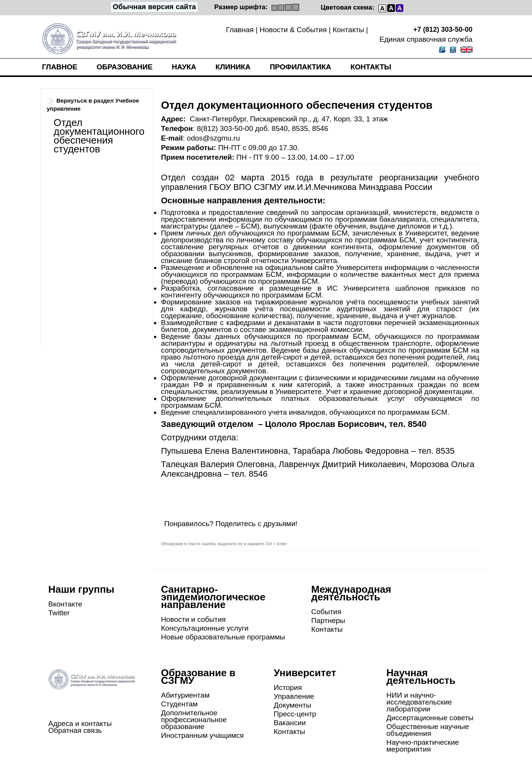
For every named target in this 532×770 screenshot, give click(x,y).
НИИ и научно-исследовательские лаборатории (419, 702)
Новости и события (193, 619)
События (326, 612)
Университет (305, 673)
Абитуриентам (185, 695)
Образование (124, 67)
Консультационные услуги (205, 628)
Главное (60, 67)
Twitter (59, 613)
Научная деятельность (421, 677)
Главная (240, 30)
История (288, 687)
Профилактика (300, 67)
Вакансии (290, 723)
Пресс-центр (295, 714)
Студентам (179, 704)
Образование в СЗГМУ (198, 677)
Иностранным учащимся (202, 735)
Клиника (233, 67)
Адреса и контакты (80, 723)
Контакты (348, 30)
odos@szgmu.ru (214, 138)
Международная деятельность (351, 593)
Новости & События (293, 30)
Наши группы (81, 589)
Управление (294, 696)
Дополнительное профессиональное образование (194, 720)
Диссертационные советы (430, 718)
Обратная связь (75, 730)
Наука (184, 67)
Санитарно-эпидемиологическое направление (213, 597)
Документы (293, 705)
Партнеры (328, 620)
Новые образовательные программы (223, 637)
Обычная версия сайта (154, 7)
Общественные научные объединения (428, 730)
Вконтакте (65, 604)
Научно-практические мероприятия (423, 746)
